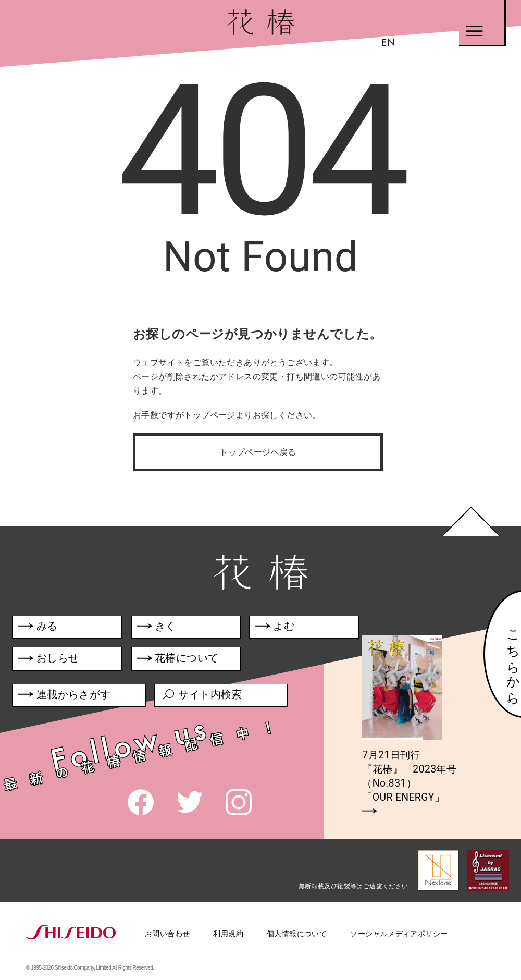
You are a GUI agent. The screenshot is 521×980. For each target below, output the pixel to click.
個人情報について (297, 934)
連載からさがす (65, 697)
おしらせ (62, 660)
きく (158, 628)
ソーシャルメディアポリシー (399, 934)
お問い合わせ (167, 934)
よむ (277, 628)
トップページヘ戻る (258, 452)
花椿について (185, 660)
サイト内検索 (203, 697)
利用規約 (228, 934)
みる (38, 628)
